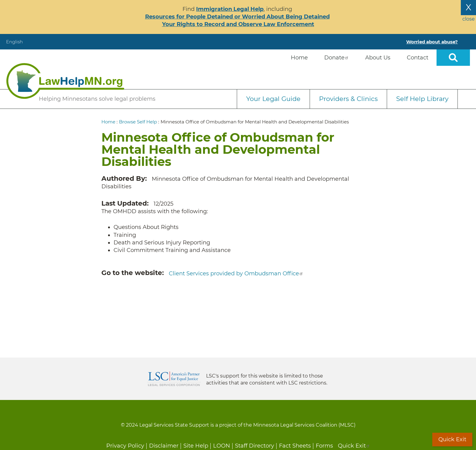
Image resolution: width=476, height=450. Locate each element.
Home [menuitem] (299, 58)
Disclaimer (164, 446)
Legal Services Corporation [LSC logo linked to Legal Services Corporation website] (174, 379)
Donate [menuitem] (337, 58)
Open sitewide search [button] (453, 58)
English (14, 42)
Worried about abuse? (432, 42)
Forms (324, 446)
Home (108, 122)
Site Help (196, 446)
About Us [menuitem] (378, 58)
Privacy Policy (125, 446)
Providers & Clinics (348, 99)
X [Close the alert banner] (468, 7)
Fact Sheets (295, 446)
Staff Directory (255, 446)
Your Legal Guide (273, 99)
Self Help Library (422, 99)
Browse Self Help (138, 122)
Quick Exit (354, 446)
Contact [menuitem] (418, 58)
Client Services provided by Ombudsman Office (236, 274)
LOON (222, 446)
